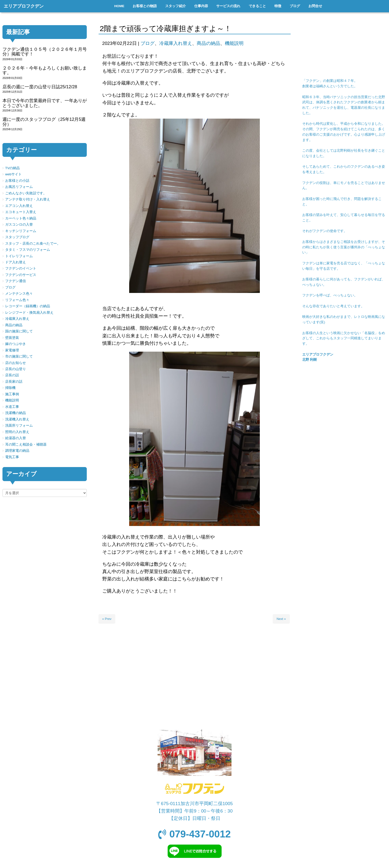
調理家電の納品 (17, 451)
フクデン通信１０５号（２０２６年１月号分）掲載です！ (45, 52)
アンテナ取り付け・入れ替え (28, 199)
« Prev (107, 619)
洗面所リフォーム (19, 425)
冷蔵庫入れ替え (176, 43)
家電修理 (12, 350)
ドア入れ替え (16, 262)
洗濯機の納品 (16, 413)
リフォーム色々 (17, 300)
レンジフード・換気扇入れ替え (29, 313)
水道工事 (12, 407)
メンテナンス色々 (19, 294)
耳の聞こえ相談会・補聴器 (26, 444)
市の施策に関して (19, 356)
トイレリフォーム (19, 256)
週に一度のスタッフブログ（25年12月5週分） (44, 122)
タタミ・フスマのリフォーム (28, 250)
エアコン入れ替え (19, 206)
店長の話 (12, 375)
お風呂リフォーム (19, 187)
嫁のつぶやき (16, 344)
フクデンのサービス (21, 275)
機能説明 (234, 43)
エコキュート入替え (21, 212)
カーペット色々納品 (21, 218)
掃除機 (10, 388)
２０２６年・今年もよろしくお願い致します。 (45, 70)
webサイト (13, 174)
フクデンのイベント (21, 268)
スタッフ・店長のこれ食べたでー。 (33, 244)
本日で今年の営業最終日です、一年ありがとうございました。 (45, 103)
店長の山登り (16, 369)
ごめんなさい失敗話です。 (26, 193)
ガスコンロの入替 (19, 225)
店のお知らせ (16, 363)
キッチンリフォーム (21, 231)
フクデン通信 (16, 281)
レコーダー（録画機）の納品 (28, 306)
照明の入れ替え (17, 432)
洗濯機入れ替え (17, 419)
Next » (281, 619)
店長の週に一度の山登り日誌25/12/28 (40, 87)
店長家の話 (14, 382)
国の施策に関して (19, 331)
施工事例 (12, 394)
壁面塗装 (12, 338)
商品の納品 (208, 43)
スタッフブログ (17, 237)
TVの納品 (12, 168)
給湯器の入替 (16, 438)
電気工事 (12, 457)
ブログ (148, 43)
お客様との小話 (17, 181)
